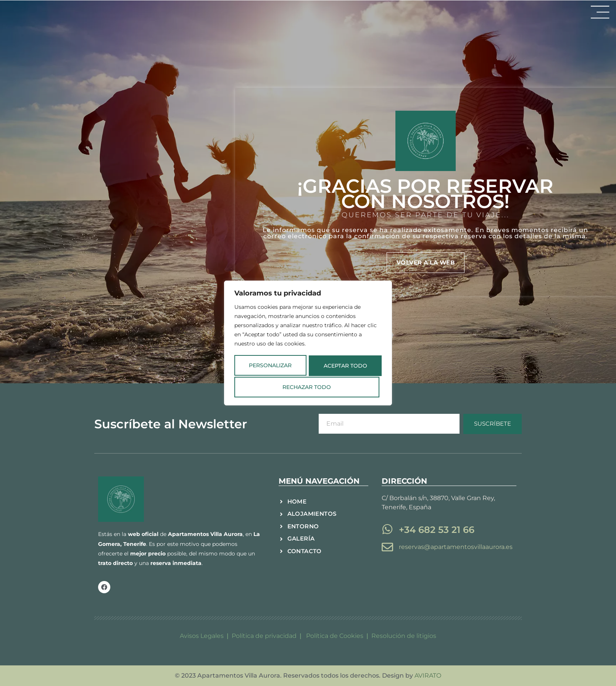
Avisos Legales (202, 636)
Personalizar (268, 365)
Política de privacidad (264, 636)
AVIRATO (428, 676)
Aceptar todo (308, 386)
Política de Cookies (335, 636)
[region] (308, 343)
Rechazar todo (342, 365)
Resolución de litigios (404, 636)
